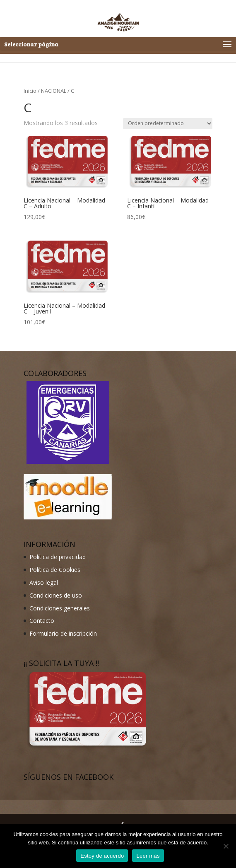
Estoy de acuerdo (102, 856)
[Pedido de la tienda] (168, 124)
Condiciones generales (60, 608)
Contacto (42, 621)
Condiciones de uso (56, 595)
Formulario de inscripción (63, 633)
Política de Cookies (55, 570)
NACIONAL (54, 91)
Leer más (148, 856)
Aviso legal (44, 582)
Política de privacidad (58, 557)
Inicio (30, 91)
